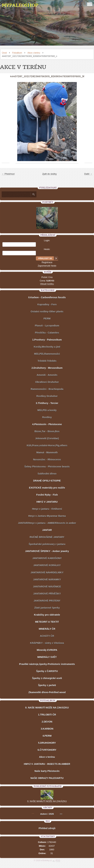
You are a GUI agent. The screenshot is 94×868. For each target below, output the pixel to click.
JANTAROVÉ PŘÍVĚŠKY (47, 594)
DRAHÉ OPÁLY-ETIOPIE (47, 481)
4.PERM (47, 736)
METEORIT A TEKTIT (47, 622)
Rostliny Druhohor (47, 396)
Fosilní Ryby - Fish (47, 495)
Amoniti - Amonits (47, 375)
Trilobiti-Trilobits (47, 361)
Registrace (47, 262)
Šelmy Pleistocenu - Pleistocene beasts (47, 467)
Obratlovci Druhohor (47, 382)
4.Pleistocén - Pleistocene (47, 424)
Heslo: (47, 249)
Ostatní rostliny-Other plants (47, 312)
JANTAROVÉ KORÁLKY (47, 565)
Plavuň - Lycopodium (47, 326)
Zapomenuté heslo (47, 266)
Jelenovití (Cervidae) (47, 438)
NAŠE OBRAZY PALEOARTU (47, 778)
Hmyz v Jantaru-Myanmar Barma (47, 516)
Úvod (4, 53)
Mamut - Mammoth (47, 452)
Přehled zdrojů (47, 828)
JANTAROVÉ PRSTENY (47, 601)
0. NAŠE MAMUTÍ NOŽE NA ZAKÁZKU (47, 708)
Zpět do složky (50, 174)
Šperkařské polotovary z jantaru (47, 544)
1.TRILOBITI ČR (47, 715)
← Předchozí (8, 174)
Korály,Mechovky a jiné (47, 347)
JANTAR (47, 530)
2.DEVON (47, 722)
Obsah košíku (47, 284)
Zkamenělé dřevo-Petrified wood (47, 692)
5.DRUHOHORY (47, 743)
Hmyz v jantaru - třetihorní (47, 509)
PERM (47, 319)
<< (33, 814)
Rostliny (47, 417)
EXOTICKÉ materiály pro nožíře (47, 488)
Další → (88, 174)
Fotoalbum (17, 53)
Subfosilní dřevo (47, 474)
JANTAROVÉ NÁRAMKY (47, 580)
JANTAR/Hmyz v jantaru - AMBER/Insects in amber (47, 523)
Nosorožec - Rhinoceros (47, 460)
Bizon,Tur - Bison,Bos (47, 431)
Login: (47, 240)
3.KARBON (47, 729)
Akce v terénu (34, 53)
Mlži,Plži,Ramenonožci (47, 354)
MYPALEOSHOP (20, 5)
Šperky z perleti (47, 685)
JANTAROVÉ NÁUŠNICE (47, 587)
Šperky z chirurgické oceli (47, 678)
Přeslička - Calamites (47, 333)
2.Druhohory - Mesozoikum (47, 368)
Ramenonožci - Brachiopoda (47, 389)
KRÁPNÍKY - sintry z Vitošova (47, 643)
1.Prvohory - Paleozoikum (47, 340)
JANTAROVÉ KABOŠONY (47, 558)
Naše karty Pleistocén (47, 771)
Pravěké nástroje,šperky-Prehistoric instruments (47, 664)
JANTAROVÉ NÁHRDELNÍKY (47, 572)
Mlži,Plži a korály (47, 410)
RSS (58, 860)
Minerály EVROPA (47, 650)
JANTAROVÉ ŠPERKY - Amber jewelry (47, 551)
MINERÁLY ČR (47, 629)
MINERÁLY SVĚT (47, 657)
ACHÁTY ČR (47, 636)
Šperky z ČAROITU (47, 671)
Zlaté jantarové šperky (47, 608)
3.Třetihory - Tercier (47, 403)
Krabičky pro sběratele (47, 615)
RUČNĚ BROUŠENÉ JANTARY (47, 537)
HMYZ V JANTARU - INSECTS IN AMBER (47, 764)
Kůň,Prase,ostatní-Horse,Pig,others (47, 445)
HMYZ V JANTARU (47, 502)
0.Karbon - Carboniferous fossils (47, 297)
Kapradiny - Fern (47, 304)
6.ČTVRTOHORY (47, 750)
